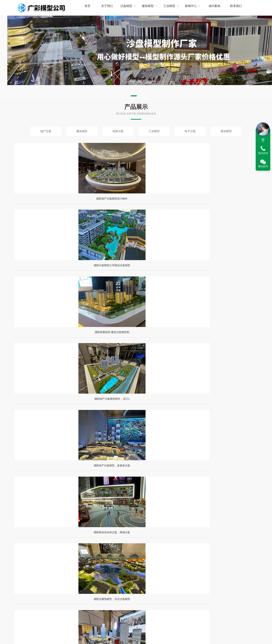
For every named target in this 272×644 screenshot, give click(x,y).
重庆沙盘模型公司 (163, 572)
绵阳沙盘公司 (100, 566)
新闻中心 (190, 8)
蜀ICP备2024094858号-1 (177, 638)
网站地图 (19, 601)
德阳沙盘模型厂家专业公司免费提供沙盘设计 (72, 517)
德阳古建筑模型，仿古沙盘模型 (167, 285)
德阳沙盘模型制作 (194, 566)
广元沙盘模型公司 (218, 566)
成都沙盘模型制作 (187, 572)
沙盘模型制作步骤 (101, 607)
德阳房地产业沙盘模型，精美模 (229, 285)
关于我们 (106, 8)
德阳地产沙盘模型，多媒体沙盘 (43, 285)
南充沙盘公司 (142, 572)
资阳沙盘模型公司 (97, 572)
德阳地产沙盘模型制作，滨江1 (229, 208)
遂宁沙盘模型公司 (242, 566)
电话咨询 (263, 153)
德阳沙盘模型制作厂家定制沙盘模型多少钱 (195, 517)
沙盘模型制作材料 (101, 613)
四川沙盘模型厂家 (78, 566)
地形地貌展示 (137, 613)
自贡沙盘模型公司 (121, 566)
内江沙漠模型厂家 (55, 572)
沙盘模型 (127, 8)
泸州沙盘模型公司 (171, 566)
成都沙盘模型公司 (55, 566)
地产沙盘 (46, 131)
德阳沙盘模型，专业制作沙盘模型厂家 (192, 487)
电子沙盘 (190, 131)
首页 (87, 8)
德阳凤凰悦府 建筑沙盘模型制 (167, 208)
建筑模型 (148, 8)
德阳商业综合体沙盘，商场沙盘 (105, 285)
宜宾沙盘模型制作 (121, 572)
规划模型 (226, 131)
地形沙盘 (118, 131)
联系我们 (232, 8)
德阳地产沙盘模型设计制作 (43, 208)
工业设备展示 (137, 607)
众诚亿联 (212, 638)
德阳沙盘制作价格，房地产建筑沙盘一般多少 (197, 456)
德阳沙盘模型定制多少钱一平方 (61, 487)
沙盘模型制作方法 (101, 601)
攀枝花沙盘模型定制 (146, 566)
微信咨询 (263, 166)
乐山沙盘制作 (76, 572)
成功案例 (211, 8)
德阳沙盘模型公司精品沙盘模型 (105, 208)
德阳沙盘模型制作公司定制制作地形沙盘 (68, 456)
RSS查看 (20, 607)
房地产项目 (135, 601)
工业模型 (169, 8)
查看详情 (35, 399)
